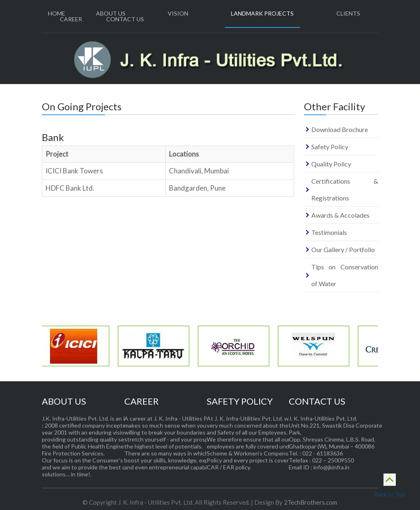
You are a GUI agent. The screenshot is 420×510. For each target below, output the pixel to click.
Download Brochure (340, 129)
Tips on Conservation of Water (345, 275)
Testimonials (329, 232)
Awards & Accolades (340, 215)
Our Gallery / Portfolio (343, 249)
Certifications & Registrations (345, 189)
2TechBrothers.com (310, 502)
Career (71, 19)
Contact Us (125, 19)
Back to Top (390, 485)
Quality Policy (331, 164)
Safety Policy (330, 147)
